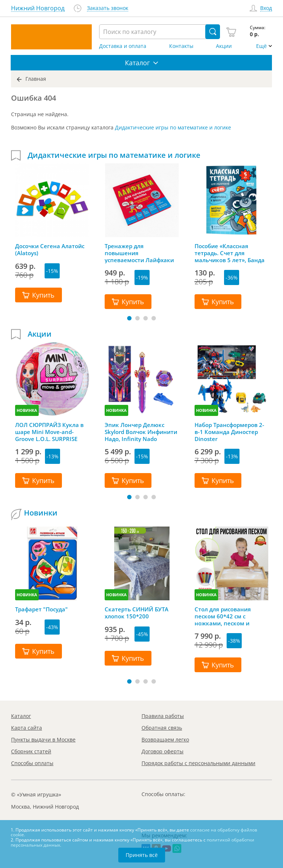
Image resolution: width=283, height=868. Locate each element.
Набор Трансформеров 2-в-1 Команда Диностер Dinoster (229, 432)
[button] (129, 318)
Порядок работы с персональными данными (198, 763)
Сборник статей (31, 751)
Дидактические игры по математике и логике (173, 127)
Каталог (21, 716)
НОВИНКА (27, 410)
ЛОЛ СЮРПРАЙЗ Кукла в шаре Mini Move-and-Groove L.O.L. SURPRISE (49, 432)
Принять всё (142, 855)
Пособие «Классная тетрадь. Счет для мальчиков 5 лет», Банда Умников (230, 253)
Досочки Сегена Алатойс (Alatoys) (50, 250)
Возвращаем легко (165, 739)
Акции (224, 46)
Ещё (261, 46)
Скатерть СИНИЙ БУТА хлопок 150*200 (137, 613)
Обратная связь (162, 728)
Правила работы (163, 716)
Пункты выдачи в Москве (43, 739)
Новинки (41, 513)
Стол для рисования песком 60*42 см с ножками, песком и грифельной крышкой (226, 616)
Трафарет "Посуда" (41, 609)
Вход (266, 8)
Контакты (181, 46)
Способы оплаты (32, 763)
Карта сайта (27, 728)
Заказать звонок (108, 8)
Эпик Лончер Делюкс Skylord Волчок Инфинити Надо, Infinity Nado (141, 432)
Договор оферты (163, 751)
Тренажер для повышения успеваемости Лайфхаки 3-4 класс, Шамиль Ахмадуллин (139, 253)
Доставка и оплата (123, 46)
